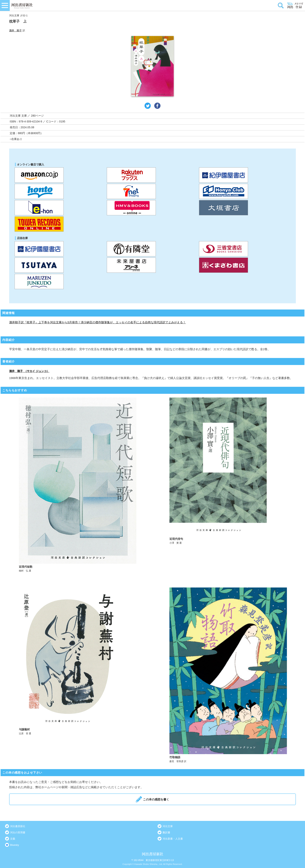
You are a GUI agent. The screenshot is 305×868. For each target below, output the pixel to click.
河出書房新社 (18, 826)
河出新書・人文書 (173, 839)
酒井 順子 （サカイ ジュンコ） (29, 371)
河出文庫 (168, 826)
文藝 (13, 839)
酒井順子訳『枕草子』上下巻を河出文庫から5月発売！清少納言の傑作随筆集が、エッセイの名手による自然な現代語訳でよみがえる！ (97, 322)
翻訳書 (166, 832)
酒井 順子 (15, 30)
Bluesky (15, 845)
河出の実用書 (18, 832)
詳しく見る (78, 485)
